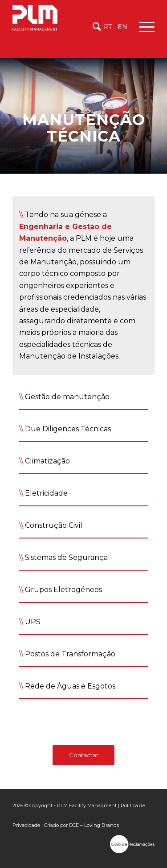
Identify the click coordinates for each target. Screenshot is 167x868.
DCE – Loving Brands (94, 825)
